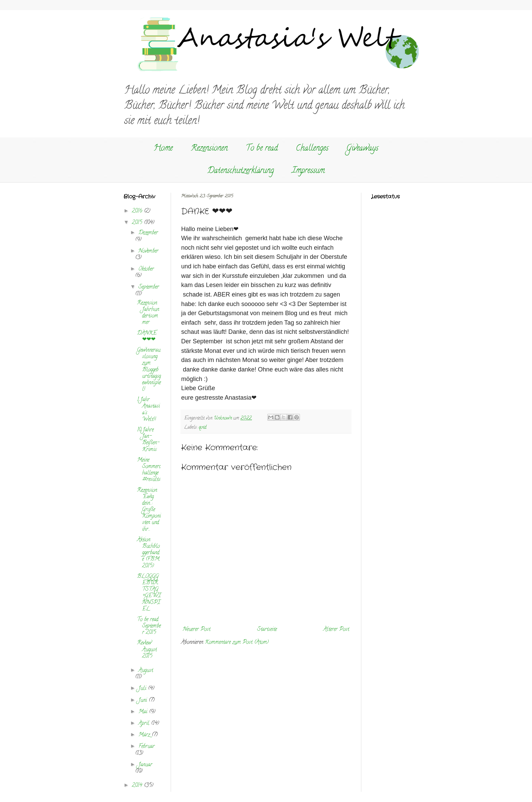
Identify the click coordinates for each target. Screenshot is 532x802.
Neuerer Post (197, 630)
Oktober (146, 269)
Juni (144, 701)
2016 (138, 211)
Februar (147, 747)
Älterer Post (336, 630)
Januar (145, 765)
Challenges (312, 149)
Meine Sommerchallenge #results (149, 470)
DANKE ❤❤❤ (147, 337)
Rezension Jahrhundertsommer (148, 313)
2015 (138, 223)
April (145, 724)
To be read (262, 149)
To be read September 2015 (149, 626)
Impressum (308, 171)
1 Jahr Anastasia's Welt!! (148, 410)
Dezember (148, 233)
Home (163, 149)
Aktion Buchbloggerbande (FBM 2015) (148, 553)
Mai (144, 712)
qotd (203, 428)
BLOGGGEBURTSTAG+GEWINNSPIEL (149, 593)
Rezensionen (209, 149)
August (146, 671)
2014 (138, 786)
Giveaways (362, 149)
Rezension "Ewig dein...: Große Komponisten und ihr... (149, 510)
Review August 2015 (147, 650)
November (148, 251)
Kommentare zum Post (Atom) (237, 643)
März (145, 735)
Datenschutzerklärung (241, 171)
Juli (143, 689)
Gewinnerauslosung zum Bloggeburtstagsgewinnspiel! (149, 370)
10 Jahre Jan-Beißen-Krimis (148, 440)
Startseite (267, 630)
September (149, 287)
